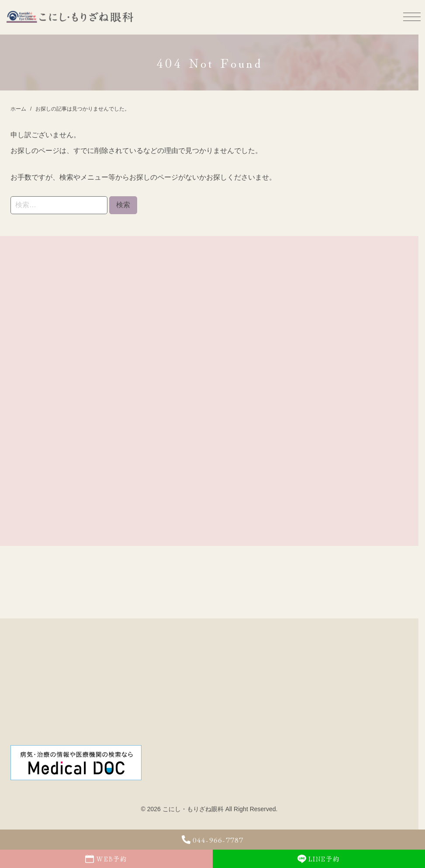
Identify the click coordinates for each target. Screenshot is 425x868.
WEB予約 (106, 859)
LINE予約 (319, 859)
